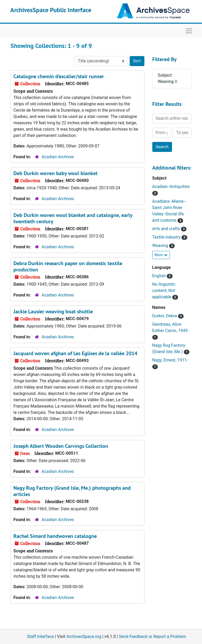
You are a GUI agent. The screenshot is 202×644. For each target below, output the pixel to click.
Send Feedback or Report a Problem (152, 636)
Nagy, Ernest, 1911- (170, 360)
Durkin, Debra (165, 316)
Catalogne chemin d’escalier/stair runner (59, 76)
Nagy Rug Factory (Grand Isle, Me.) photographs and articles (72, 491)
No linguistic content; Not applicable (164, 291)
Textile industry (167, 237)
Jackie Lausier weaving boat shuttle (53, 311)
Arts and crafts (167, 229)
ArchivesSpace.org (84, 636)
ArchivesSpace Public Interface (51, 10)
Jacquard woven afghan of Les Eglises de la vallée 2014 (75, 353)
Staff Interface (41, 636)
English (160, 276)
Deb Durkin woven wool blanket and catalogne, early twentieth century (73, 218)
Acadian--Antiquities (171, 187)
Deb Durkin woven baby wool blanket (55, 173)
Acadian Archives (58, 157)
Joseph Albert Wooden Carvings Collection (61, 446)
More (161, 255)
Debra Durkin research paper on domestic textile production (68, 266)
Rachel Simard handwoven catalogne (55, 536)
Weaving (161, 246)
